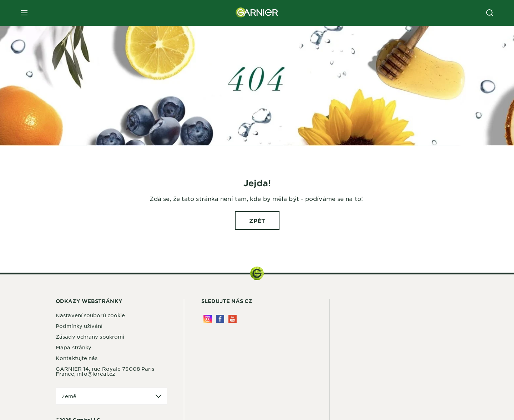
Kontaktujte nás (77, 358)
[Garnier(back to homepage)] (257, 13)
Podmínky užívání (79, 326)
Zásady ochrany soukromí (90, 336)
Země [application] (69, 396)
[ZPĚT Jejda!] (257, 221)
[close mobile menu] (24, 13)
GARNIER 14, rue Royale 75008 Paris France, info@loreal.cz (105, 371)
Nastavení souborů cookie (90, 315)
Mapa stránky (74, 347)
